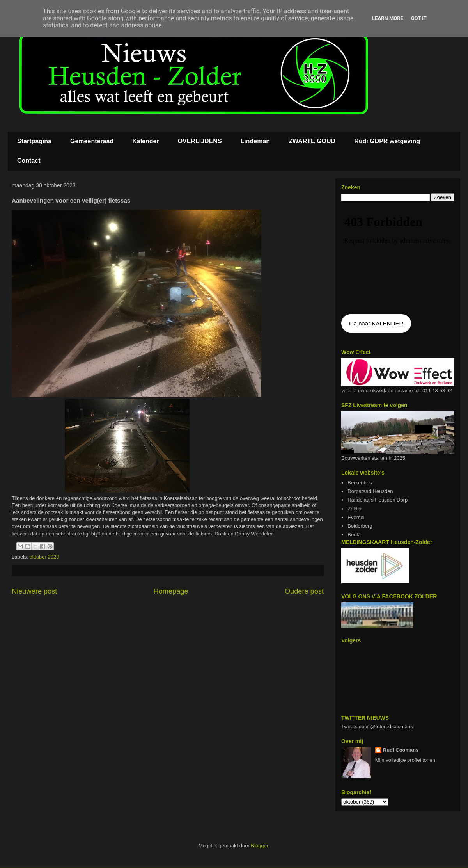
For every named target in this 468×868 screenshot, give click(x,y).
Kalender (145, 141)
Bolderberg (360, 526)
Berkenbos (360, 483)
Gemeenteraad (92, 141)
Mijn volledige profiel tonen (405, 760)
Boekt (354, 534)
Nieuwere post (34, 591)
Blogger (259, 846)
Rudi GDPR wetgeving (387, 141)
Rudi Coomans (401, 750)
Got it (419, 18)
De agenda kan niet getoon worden (398, 258)
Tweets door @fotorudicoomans (377, 727)
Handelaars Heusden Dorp (378, 500)
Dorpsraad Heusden (370, 491)
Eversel (356, 517)
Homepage (171, 591)
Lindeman (255, 141)
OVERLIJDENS (200, 141)
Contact (29, 161)
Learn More (388, 18)
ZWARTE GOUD (312, 141)
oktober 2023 (44, 557)
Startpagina (34, 141)
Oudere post (304, 591)
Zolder (355, 509)
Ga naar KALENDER (376, 323)
